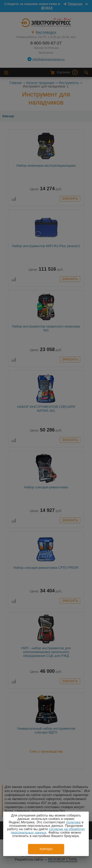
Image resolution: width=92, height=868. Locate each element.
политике (73, 822)
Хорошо (46, 849)
